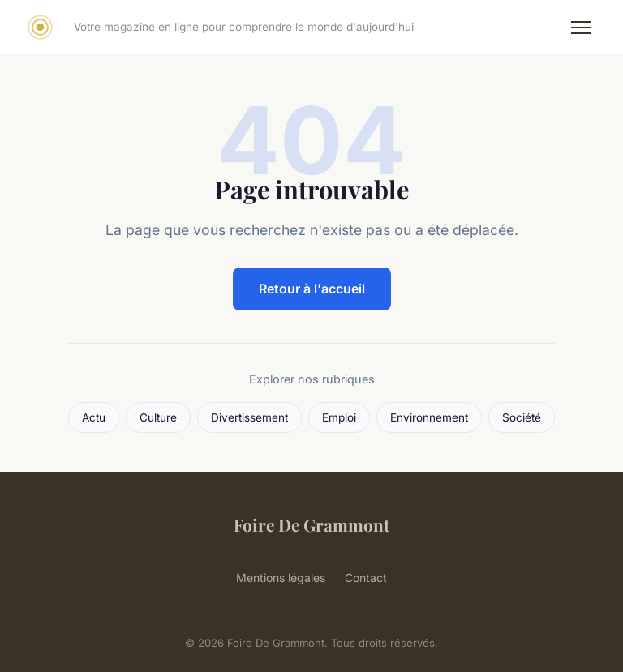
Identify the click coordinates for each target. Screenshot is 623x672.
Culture (158, 417)
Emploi (339, 417)
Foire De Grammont (311, 524)
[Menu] (581, 28)
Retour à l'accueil (312, 289)
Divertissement (249, 417)
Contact (366, 578)
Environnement (429, 417)
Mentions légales (281, 578)
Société (522, 417)
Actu (94, 417)
